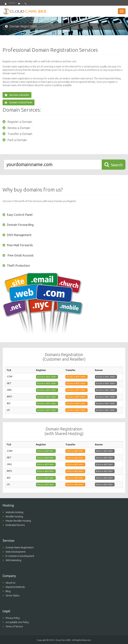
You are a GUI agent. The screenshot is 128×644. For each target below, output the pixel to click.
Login (10, 3)
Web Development (14, 552)
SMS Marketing (12, 560)
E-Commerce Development (18, 556)
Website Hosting (13, 512)
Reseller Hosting (13, 517)
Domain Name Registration (18, 548)
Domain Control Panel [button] (19, 102)
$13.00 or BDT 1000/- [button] (47, 377)
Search (114, 165)
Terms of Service (13, 626)
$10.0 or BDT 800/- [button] (46, 451)
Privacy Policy (11, 618)
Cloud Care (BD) (63, 640)
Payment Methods (14, 587)
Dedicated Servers (14, 525)
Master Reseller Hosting (17, 521)
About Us (9, 583)
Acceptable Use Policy (16, 622)
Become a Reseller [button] (17, 95)
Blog (7, 591)
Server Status (11, 595)
